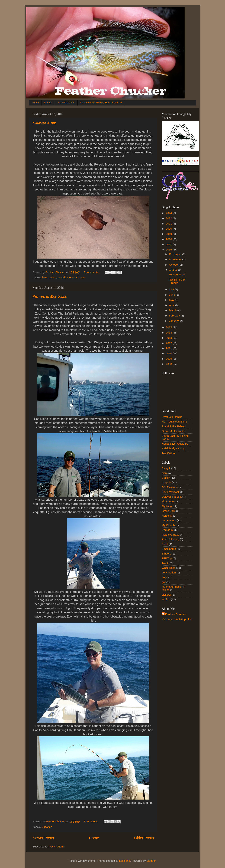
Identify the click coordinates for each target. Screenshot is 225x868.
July (172, 289)
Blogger (151, 861)
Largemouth (169, 520)
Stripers (166, 554)
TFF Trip (167, 558)
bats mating (49, 277)
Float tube (168, 501)
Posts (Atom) (57, 846)
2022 (169, 218)
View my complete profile (177, 619)
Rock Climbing (170, 539)
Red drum (168, 530)
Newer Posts (43, 838)
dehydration (169, 572)
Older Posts (144, 838)
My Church (168, 525)
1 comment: (91, 821)
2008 (169, 364)
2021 (169, 224)
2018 (169, 239)
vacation (47, 827)
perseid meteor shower (71, 277)
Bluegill (166, 468)
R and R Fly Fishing (173, 426)
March (173, 310)
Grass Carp (169, 511)
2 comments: (92, 272)
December (176, 254)
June (172, 295)
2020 (169, 229)
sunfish (166, 599)
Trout (165, 563)
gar (164, 582)
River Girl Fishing (172, 417)
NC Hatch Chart (66, 103)
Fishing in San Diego (50, 296)
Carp (165, 473)
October (174, 265)
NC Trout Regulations (175, 422)
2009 (169, 359)
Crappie (166, 482)
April (172, 305)
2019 (169, 234)
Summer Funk (44, 123)
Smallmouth (169, 549)
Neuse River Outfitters (175, 444)
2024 (169, 213)
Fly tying (167, 506)
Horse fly (167, 516)
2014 (169, 333)
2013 (169, 338)
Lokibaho (125, 861)
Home (36, 103)
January (174, 321)
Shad (165, 544)
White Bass (168, 568)
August (174, 270)
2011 (169, 348)
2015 (169, 327)
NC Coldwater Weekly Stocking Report (101, 103)
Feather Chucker (176, 614)
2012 (169, 343)
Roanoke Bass (171, 535)
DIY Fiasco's (169, 487)
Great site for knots (173, 431)
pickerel (166, 595)
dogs (165, 577)
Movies (48, 103)
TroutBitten (168, 453)
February (175, 316)
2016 (169, 250)
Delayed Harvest (172, 497)
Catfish (166, 478)
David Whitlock (171, 492)
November (176, 259)
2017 (169, 244)
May (172, 300)
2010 (169, 353)
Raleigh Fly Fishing (173, 448)
